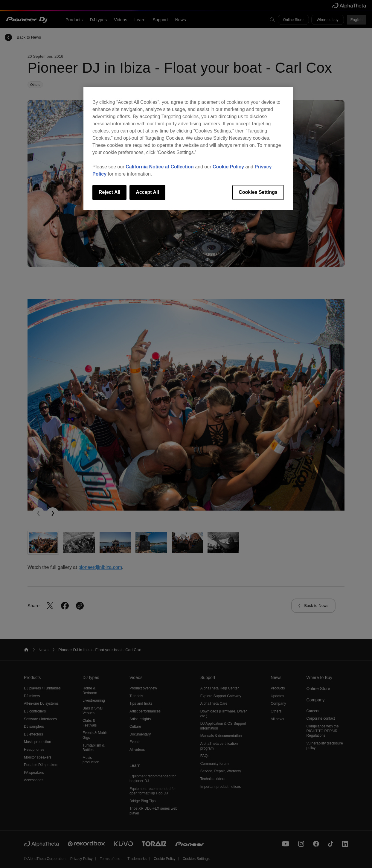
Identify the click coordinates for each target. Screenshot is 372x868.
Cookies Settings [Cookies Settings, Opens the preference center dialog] (258, 192)
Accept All (147, 192)
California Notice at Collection (160, 167)
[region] (188, 148)
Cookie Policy (228, 167)
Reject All (109, 192)
